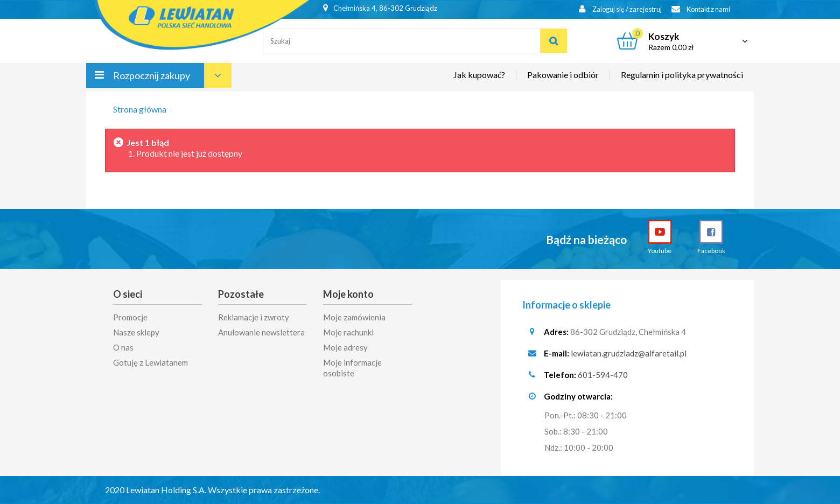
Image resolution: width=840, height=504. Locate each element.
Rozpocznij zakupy (152, 80)
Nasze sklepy (136, 332)
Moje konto (348, 294)
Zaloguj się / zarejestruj (614, 9)
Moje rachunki (348, 332)
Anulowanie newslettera (261, 332)
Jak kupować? (479, 79)
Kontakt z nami (698, 9)
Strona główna (140, 109)
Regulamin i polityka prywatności (682, 79)
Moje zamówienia (354, 317)
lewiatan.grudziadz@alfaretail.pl (629, 353)
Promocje (130, 317)
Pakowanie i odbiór (563, 79)
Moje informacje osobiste (352, 368)
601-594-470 (603, 375)
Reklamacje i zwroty (254, 317)
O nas (123, 347)
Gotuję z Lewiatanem (150, 362)
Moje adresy (345, 347)
